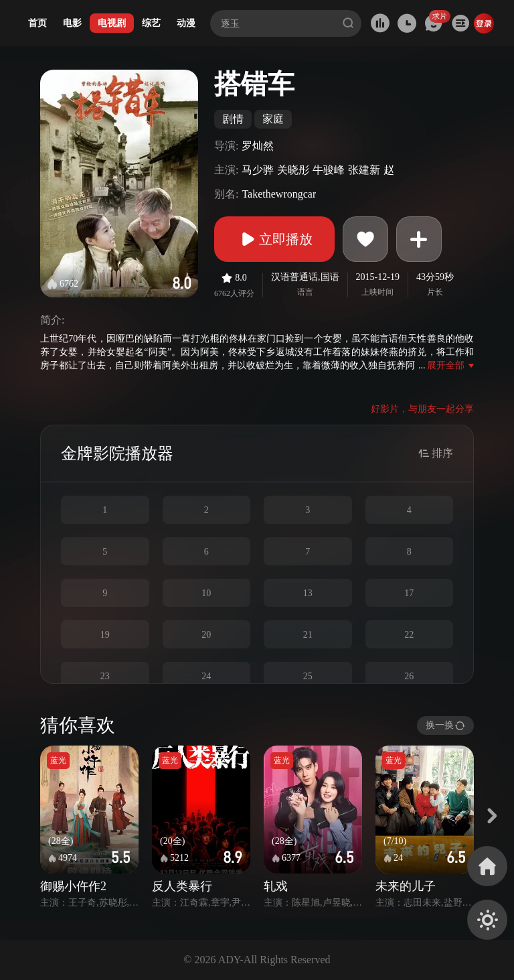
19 (105, 635)
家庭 (273, 119)
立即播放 (274, 239)
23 (105, 676)
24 (206, 676)
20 (206, 635)
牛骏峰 (329, 170)
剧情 (233, 119)
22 (409, 635)
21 (308, 635)
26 (409, 676)
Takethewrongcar (279, 194)
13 (308, 593)
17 (409, 593)
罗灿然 (258, 146)
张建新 (364, 170)
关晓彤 (293, 170)
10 (206, 593)
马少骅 (258, 170)
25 (308, 676)
